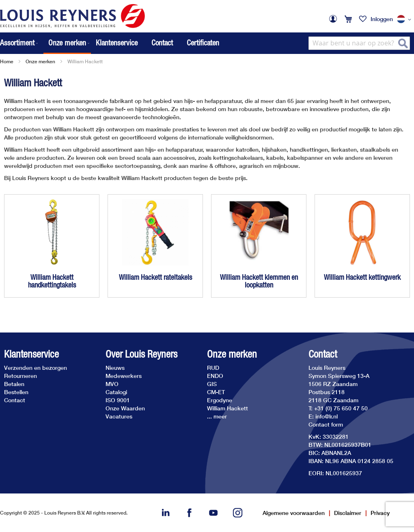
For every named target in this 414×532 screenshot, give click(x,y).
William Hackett (227, 408)
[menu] (45, 43)
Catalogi (116, 392)
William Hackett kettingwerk (362, 277)
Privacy (380, 513)
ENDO (215, 376)
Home (7, 61)
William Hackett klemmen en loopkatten (259, 281)
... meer (217, 416)
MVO (112, 384)
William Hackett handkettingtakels (52, 281)
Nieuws (115, 368)
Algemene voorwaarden (294, 513)
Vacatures (119, 416)
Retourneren (20, 376)
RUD (213, 368)
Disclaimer (348, 513)
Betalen (14, 384)
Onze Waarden (125, 408)
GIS (212, 384)
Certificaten (203, 43)
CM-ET (216, 392)
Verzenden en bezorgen (36, 368)
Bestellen (16, 392)
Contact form (326, 424)
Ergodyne (220, 400)
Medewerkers (124, 376)
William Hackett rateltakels (155, 277)
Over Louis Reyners (141, 354)
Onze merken (40, 61)
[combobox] (359, 43)
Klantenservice (117, 43)
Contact (162, 43)
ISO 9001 (118, 400)
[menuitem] (20, 43)
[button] (405, 19)
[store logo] (72, 16)
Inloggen (382, 19)
